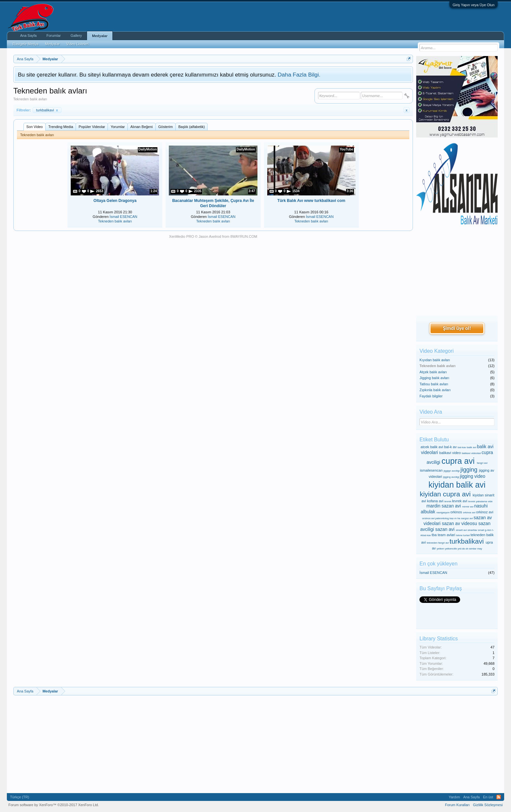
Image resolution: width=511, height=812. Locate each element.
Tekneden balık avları (115, 221)
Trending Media (61, 127)
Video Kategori (437, 351)
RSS (499, 797)
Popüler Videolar (92, 127)
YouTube (346, 149)
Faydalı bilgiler (431, 396)
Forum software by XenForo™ (54, 805)
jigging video (473, 476)
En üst (488, 797)
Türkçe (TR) (20, 797)
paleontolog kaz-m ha (448, 518)
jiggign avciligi (452, 471)
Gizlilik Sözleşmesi (488, 805)
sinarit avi (461, 530)
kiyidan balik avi (457, 485)
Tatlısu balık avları (434, 384)
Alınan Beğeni (142, 127)
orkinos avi (469, 513)
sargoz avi (467, 518)
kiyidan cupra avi (445, 494)
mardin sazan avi (444, 506)
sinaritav (473, 530)
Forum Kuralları (457, 805)
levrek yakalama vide (481, 501)
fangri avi (482, 463)
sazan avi (445, 529)
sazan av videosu (460, 523)
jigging (469, 470)
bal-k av (451, 447)
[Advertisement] (457, 271)
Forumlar (53, 36)
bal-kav (462, 447)
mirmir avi (468, 507)
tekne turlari (463, 535)
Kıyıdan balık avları (435, 360)
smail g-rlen (485, 530)
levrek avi (460, 501)
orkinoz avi (485, 512)
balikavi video (450, 453)
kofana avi (435, 501)
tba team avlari (444, 535)
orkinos (456, 512)
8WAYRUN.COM (244, 236)
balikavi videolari (471, 453)
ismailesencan (431, 470)
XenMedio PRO (182, 236)
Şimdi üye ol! (457, 328)
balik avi (471, 447)
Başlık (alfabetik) (191, 127)
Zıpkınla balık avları (435, 390)
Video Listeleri (77, 44)
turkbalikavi (47, 110)
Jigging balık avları (434, 378)
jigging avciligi (451, 477)
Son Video (35, 127)
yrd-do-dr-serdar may (470, 549)
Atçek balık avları (433, 372)
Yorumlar (118, 127)
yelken (440, 549)
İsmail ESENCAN (123, 217)
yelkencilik (451, 549)
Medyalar (100, 36)
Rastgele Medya (26, 44)
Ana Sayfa (29, 36)
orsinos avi (428, 518)
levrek (448, 501)
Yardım (454, 797)
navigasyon (443, 513)
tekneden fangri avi (438, 543)
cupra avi (458, 461)
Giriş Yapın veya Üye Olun (474, 5)
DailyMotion (148, 149)
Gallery (76, 36)
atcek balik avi (432, 447)
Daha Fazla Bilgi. (299, 75)
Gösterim (166, 127)
